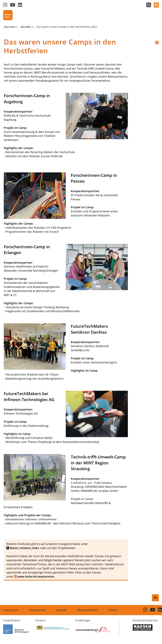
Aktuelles (26, 27)
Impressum (11, 610)
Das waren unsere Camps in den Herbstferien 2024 (67, 27)
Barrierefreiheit (87, 610)
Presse (113, 610)
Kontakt (61, 610)
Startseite (10, 27)
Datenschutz (37, 610)
